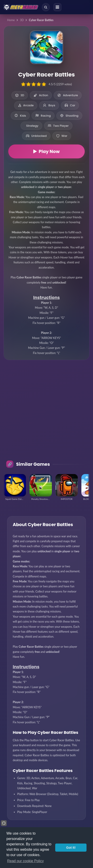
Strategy (32, 126)
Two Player (58, 126)
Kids (20, 116)
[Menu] (57, 7)
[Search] (46, 7)
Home (11, 20)
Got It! (71, 848)
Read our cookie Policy (25, 861)
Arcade (26, 105)
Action (41, 95)
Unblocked (36, 136)
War (62, 136)
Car (70, 105)
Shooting (69, 116)
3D (22, 20)
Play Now (46, 151)
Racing (43, 116)
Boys (49, 105)
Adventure (68, 95)
